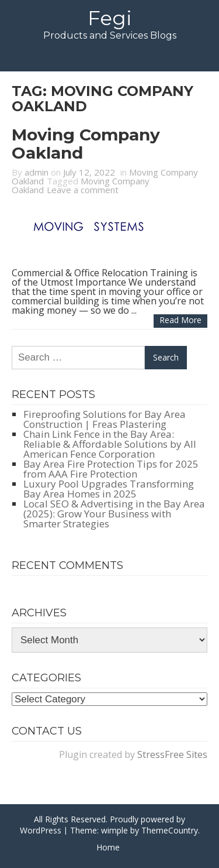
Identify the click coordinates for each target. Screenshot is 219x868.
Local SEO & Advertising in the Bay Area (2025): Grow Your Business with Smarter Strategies (114, 514)
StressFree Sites (172, 754)
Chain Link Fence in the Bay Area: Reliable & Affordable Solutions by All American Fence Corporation (110, 444)
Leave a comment (83, 190)
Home (108, 848)
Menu (109, 56)
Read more (180, 320)
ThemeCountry (170, 830)
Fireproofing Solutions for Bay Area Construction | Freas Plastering (105, 419)
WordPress (41, 830)
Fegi (110, 18)
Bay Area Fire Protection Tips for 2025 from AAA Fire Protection (111, 469)
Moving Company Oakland (86, 144)
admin (36, 172)
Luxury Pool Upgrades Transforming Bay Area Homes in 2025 (109, 489)
